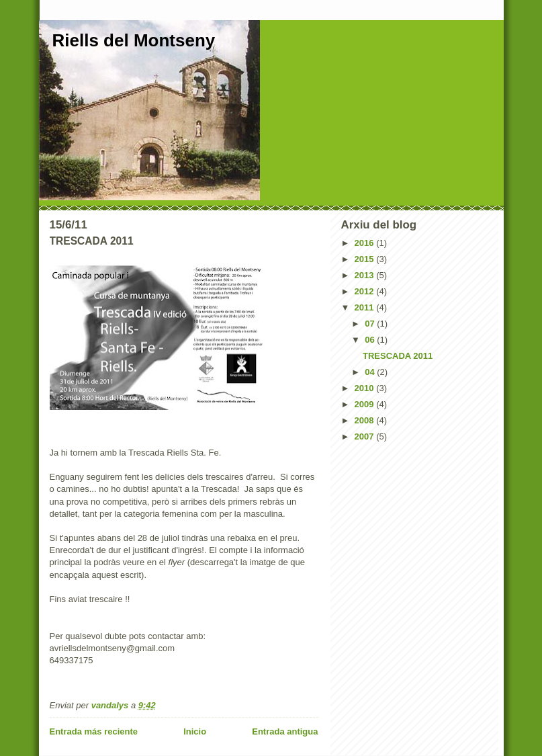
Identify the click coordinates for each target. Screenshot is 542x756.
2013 (366, 275)
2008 (366, 420)
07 (371, 324)
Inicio (195, 731)
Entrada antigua (285, 731)
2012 (366, 291)
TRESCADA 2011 (398, 356)
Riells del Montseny (134, 40)
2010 (366, 388)
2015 (366, 259)
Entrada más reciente (94, 731)
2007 (366, 436)
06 (371, 340)
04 (371, 372)
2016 (366, 243)
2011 (366, 307)
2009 (366, 404)
